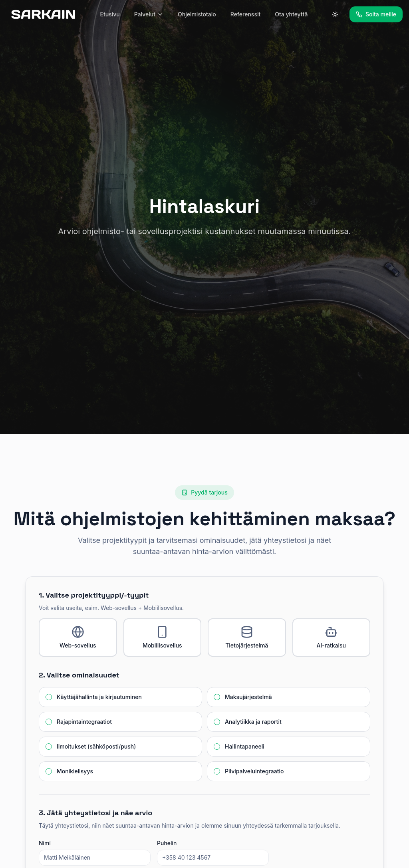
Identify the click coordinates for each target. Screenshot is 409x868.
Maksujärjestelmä (248, 697)
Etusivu (110, 14)
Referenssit (245, 14)
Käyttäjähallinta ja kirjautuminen (99, 697)
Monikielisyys (75, 771)
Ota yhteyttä (291, 14)
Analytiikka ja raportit (253, 722)
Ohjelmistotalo (197, 14)
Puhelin (167, 843)
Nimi (45, 843)
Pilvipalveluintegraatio (254, 771)
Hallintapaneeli (245, 747)
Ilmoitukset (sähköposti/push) (96, 747)
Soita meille (376, 14)
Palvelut (149, 14)
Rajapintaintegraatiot (84, 722)
